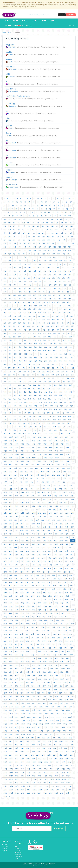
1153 (64, 475)
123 (24, 223)
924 (15, 416)
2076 (34, 727)
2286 (23, 786)
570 (30, 330)
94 (30, 216)
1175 (42, 482)
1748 (16, 638)
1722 (16, 631)
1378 (22, 537)
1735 (16, 634)
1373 (67, 534)
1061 (45, 451)
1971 (67, 696)
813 (25, 389)
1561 (32, 586)
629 (40, 344)
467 (25, 306)
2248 (11, 776)
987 (50, 430)
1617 (61, 599)
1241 (50, 499)
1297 (73, 513)
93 (25, 216)
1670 (11, 617)
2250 (23, 776)
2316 (56, 793)
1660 (22, 613)
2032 (58, 714)
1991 (34, 703)
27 (33, 202)
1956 (55, 693)
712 (34, 364)
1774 (16, 644)
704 (65, 361)
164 (5, 233)
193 (72, 236)
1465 (72, 558)
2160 (11, 752)
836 (71, 392)
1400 (73, 541)
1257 (66, 503)
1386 (67, 537)
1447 (44, 555)
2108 (11, 738)
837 (5, 396)
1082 (28, 458)
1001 (51, 434)
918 (58, 413)
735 (73, 368)
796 (10, 385)
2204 (40, 762)
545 (53, 323)
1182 (10, 485)
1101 (67, 461)
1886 (17, 676)
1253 (44, 503)
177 (66, 233)
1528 (65, 575)
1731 (65, 631)
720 (71, 364)
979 (10, 430)
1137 (48, 472)
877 (65, 402)
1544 (11, 582)
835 (66, 392)
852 (10, 399)
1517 (5, 575)
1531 (11, 579)
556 (33, 326)
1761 (16, 641)
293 (5, 264)
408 (15, 292)
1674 (33, 617)
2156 (60, 748)
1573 (27, 589)
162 (66, 230)
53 (71, 205)
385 (40, 285)
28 (38, 202)
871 (36, 402)
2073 (17, 727)
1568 (71, 586)
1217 (60, 492)
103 (70, 216)
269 (25, 257)
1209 (17, 492)
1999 (5, 707)
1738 (32, 634)
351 (10, 278)
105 (10, 219)
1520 (21, 575)
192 (68, 236)
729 (44, 368)
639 (20, 347)
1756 (59, 638)
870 (31, 402)
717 (57, 364)
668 (26, 354)
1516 (70, 572)
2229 (40, 769)
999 (40, 434)
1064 (62, 451)
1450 (61, 555)
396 (25, 288)
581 (10, 333)
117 (66, 219)
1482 (22, 565)
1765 (38, 641)
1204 (60, 489)
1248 (16, 503)
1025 (45, 440)
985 (40, 430)
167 (19, 233)
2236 (11, 772)
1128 (69, 468)
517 (62, 316)
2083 (5, 731)
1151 (53, 475)
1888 (28, 676)
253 (14, 254)
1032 (17, 444)
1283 (66, 510)
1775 (21, 644)
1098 (51, 461)
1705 (67, 624)
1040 (62, 444)
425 (25, 295)
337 (10, 275)
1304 (39, 517)
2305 (64, 790)
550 (5, 326)
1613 (39, 599)
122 (19, 223)
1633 (11, 606)
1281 (55, 510)
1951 (27, 693)
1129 (5, 472)
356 (34, 278)
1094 (28, 461)
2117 (60, 738)
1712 (32, 627)
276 (59, 257)
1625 (34, 603)
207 (69, 240)
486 (50, 309)
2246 (69, 772)
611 (20, 340)
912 (29, 413)
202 (44, 240)
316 (48, 268)
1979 (38, 700)
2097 (17, 734)
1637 (34, 606)
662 (65, 351)
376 (64, 281)
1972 (73, 696)
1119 (21, 468)
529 (49, 319)
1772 (5, 644)
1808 (63, 651)
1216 (54, 492)
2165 (39, 752)
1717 (59, 627)
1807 (57, 651)
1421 (43, 548)
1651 (45, 610)
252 (9, 254)
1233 (5, 499)
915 (44, 413)
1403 (16, 544)
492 (10, 313)
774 (44, 378)
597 (19, 337)
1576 (43, 589)
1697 (22, 624)
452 (19, 302)
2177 (32, 755)
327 (30, 271)
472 (50, 306)
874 (51, 402)
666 (15, 354)
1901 (34, 679)
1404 (22, 544)
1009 (28, 437)
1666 (57, 613)
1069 (23, 454)
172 (43, 233)
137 (19, 226)
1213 (38, 492)
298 (30, 264)
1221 (11, 496)
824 (10, 392)
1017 (72, 437)
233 (55, 247)
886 (41, 406)
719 (67, 364)
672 (46, 354)
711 (29, 364)
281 (15, 261)
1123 (42, 468)
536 (10, 323)
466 (20, 306)
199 (29, 240)
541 (34, 323)
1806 (51, 651)
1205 (66, 489)
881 (15, 406)
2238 (23, 772)
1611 (28, 599)
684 (36, 357)
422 (10, 295)
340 (25, 275)
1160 (32, 478)
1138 (53, 472)
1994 (50, 703)
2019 (51, 710)
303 (55, 264)
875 (55, 402)
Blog (44, 21)
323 (10, 271)
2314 (45, 793)
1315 (32, 520)
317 (53, 268)
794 (69, 382)
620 (64, 340)
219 (58, 243)
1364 (17, 534)
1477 (66, 561)
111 (38, 219)
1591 (55, 593)
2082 (69, 727)
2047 (5, 720)
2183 (66, 755)
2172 (5, 755)
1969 (56, 696)
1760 (11, 641)
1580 (64, 589)
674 (56, 354)
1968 (51, 696)
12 (46, 198)
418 (63, 292)
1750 (27, 638)
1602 (44, 596)
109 (29, 219)
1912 (27, 682)
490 (70, 309)
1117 (10, 468)
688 (56, 357)
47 (46, 205)
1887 (23, 676)
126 (38, 223)
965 (10, 427)
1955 (49, 693)
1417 (21, 548)
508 (20, 316)
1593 (66, 593)
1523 (37, 575)
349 (70, 275)
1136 (43, 472)
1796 (66, 648)
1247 (11, 503)
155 (33, 230)
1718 (64, 627)
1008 (23, 437)
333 (60, 271)
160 (56, 230)
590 (55, 333)
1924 (22, 686)
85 (62, 212)
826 (20, 392)
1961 (11, 696)
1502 (66, 568)
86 (66, 212)
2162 (22, 752)
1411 (61, 544)
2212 (16, 765)
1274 (16, 510)
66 (54, 209)
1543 (5, 582)
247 (54, 250)
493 (15, 313)
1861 (11, 669)
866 (10, 402)
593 (69, 333)
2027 (29, 714)
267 (15, 257)
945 (50, 420)
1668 (68, 613)
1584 (16, 593)
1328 (33, 523)
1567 (66, 586)
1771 (72, 641)
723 (14, 368)
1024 (39, 440)
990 (65, 430)
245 (45, 250)
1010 (34, 437)
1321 (64, 520)
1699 (34, 624)
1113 (59, 465)
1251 (33, 503)
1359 (60, 530)
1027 (56, 440)
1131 (16, 472)
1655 (67, 610)
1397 (56, 541)
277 (64, 257)
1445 (33, 555)
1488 (56, 565)
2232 (57, 769)
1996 (61, 703)
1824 (11, 658)
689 (62, 357)
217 (48, 243)
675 (61, 354)
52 (66, 205)
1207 (5, 492)
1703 (56, 624)
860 (50, 399)
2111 (28, 738)
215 (39, 243)
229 (35, 247)
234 (60, 247)
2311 (28, 793)
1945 (66, 689)
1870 (63, 669)
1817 (43, 655)
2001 (17, 707)
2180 (49, 755)
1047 (34, 447)
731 (53, 368)
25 (25, 202)
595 (10, 337)
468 (30, 306)
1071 (34, 454)
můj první (10, 45)
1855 (50, 665)
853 (15, 399)
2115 (49, 738)
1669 (5, 617)
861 (55, 399)
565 (5, 330)
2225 (17, 769)
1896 (5, 679)
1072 (40, 454)
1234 (11, 499)
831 (46, 392)
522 (14, 319)
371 (40, 281)
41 (21, 205)
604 (55, 337)
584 (25, 333)
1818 (49, 655)
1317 (43, 520)
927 (30, 416)
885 (36, 406)
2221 (67, 765)
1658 (11, 613)
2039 (29, 717)
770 (25, 378)
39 (13, 205)
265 (5, 257)
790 (49, 382)
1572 (21, 589)
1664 (45, 613)
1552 (54, 582)
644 (46, 347)
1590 (50, 593)
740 (24, 371)
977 (69, 427)
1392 (28, 541)
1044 (17, 447)
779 (68, 378)
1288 (22, 513)
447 (64, 299)
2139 (39, 745)
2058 (69, 720)
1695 (11, 624)
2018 (45, 710)
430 (50, 295)
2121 (11, 741)
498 (39, 313)
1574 (32, 589)
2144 (67, 745)
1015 (61, 437)
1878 (39, 672)
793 (64, 382)
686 (46, 357)
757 (33, 375)
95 (34, 216)
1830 (45, 658)
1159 (26, 478)
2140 (44, 745)
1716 (53, 627)
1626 (39, 603)
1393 (33, 541)
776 (53, 378)
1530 (5, 579)
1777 (32, 644)
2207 (58, 762)
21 (9, 202)
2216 (39, 765)
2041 (41, 717)
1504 (5, 572)
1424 (60, 548)
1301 (22, 517)
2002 (23, 707)
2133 (5, 745)
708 (15, 364)
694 (15, 361)
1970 (62, 696)
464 (10, 306)
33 (58, 202)
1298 (5, 517)
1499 (50, 568)
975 (59, 427)
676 (66, 354)
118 (70, 219)
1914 (38, 682)
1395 (44, 541)
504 (69, 313)
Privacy (17, 851)
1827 (28, 658)
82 (49, 212)
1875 (22, 672)
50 (58, 205)
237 (5, 250)
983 (30, 430)
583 (20, 333)
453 (24, 302)
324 (15, 271)
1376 (11, 537)
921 (73, 413)
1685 (23, 620)
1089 (69, 458)
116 (61, 219)
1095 (34, 461)
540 (29, 323)
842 (30, 396)
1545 (16, 582)
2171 (73, 752)
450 (10, 302)
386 (45, 285)
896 (20, 409)
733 (63, 368)
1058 (27, 451)
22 (13, 202)
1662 (34, 613)
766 (5, 378)
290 (60, 261)
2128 (50, 741)
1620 (5, 603)
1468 (17, 561)
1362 (5, 534)
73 (12, 212)
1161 (37, 478)
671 (41, 354)
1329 (39, 523)
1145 (21, 475)
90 (13, 216)
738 (15, 371)
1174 (37, 482)
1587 (33, 593)
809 (5, 389)
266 (10, 257)
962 (64, 423)
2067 (53, 724)
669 (31, 354)
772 (34, 378)
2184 (72, 755)
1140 (64, 472)
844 (40, 396)
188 (48, 236)
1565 (55, 586)
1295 (61, 513)
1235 (16, 499)
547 (63, 323)
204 (54, 240)
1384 (55, 537)
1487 (50, 565)
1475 (55, 561)
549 (73, 323)
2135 (16, 745)
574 (49, 330)
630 (46, 344)
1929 (50, 686)
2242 (46, 772)
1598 (22, 596)
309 (15, 268)
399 (40, 288)
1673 (28, 617)
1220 (5, 496)
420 (73, 292)
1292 (45, 513)
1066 (5, 454)
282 (20, 261)
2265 (40, 779)
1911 (22, 682)
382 (25, 285)
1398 (61, 541)
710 (25, 364)
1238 (33, 499)
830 (41, 392)
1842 (45, 662)
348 (65, 275)
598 (24, 337)
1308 (62, 517)
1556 (5, 586)
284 (30, 261)
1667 (62, 613)
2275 (28, 783)
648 (66, 347)
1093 (22, 461)
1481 (16, 565)
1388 (5, 541)
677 (71, 354)
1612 (33, 599)
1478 (72, 561)
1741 (49, 634)
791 (54, 382)
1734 (11, 634)
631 (51, 344)
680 (15, 357)
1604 (56, 596)
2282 (68, 783)
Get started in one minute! (49, 15)
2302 (46, 790)
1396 (50, 541)
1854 (44, 665)
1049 (45, 447)
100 (55, 216)
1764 (33, 641)
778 (63, 378)
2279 (50, 783)
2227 (28, 769)
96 (38, 216)
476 (69, 306)
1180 (69, 482)
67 (59, 209)
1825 (17, 658)
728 (39, 368)
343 (40, 275)
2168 (56, 752)
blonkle (9, 52)
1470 (28, 561)
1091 (11, 461)
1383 (50, 537)
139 (29, 226)
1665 (51, 613)
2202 (28, 762)
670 (36, 354)
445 (54, 299)
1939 (33, 689)
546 (58, 323)
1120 (26, 468)
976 (64, 427)
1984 (66, 700)
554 (24, 326)
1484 (33, 565)
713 (39, 364)
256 (29, 254)
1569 (5, 589)
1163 (48, 478)
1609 (17, 599)
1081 (22, 458)
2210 (5, 765)
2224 (11, 769)
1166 (64, 478)
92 (21, 216)
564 (72, 326)
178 (71, 233)
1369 (45, 534)
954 (24, 423)
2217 (44, 765)
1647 (22, 610)
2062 (23, 724)
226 (20, 247)
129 (52, 223)
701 (50, 361)
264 (69, 254)
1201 (43, 489)
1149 (43, 475)
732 (58, 368)
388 (55, 285)
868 (20, 402)
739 (20, 371)
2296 (11, 790)
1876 (27, 672)
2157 (66, 748)
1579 (59, 589)
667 (20, 354)
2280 (56, 783)
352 (14, 278)
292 (70, 261)
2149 (22, 748)
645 (51, 347)
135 (9, 226)
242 (30, 250)
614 (35, 340)
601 (39, 337)
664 (5, 354)
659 (50, 351)
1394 (39, 541)
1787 (16, 648)
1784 (70, 644)
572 (39, 330)
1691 (57, 620)
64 (46, 209)
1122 (37, 468)
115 (57, 219)
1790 (33, 648)
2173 (11, 755)
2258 (68, 776)
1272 (5, 510)
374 (55, 281)
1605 (61, 596)
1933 (72, 686)
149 (5, 230)
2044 (58, 717)
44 (34, 205)
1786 (11, 648)
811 (15, 389)
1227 (44, 496)
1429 (16, 551)
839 (15, 396)
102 (65, 216)
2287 (29, 786)
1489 (62, 565)
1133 (27, 472)
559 (48, 326)
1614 (44, 599)
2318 (67, 793)
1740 (44, 634)
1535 (32, 579)
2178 (38, 755)
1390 (17, 541)
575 (53, 330)
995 (20, 434)
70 (71, 209)
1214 (44, 492)
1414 (5, 548)
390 (65, 285)
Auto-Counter (12, 185)
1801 (22, 651)
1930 (55, 686)
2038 (23, 717)
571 (34, 330)
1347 (67, 527)
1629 (56, 603)
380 (15, 285)
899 (35, 409)
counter (9, 170)
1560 (27, 586)
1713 (38, 627)
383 (30, 285)
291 (65, 261)
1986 (5, 703)
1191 (60, 485)
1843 (51, 662)
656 (35, 351)
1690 (52, 620)
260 (49, 254)
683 (30, 357)
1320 (59, 520)
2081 (63, 727)
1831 (51, 658)
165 (10, 233)
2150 (28, 748)
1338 (16, 527)
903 (56, 409)
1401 (5, 544)
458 (49, 302)
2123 (22, 741)
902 (51, 409)
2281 (62, 783)
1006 (11, 437)
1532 (16, 579)
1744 (65, 634)
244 (40, 250)
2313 (40, 793)
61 (33, 209)
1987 (11, 703)
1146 (27, 475)
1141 (70, 472)
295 (15, 264)
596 (15, 337)
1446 (39, 555)
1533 (21, 579)
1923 (16, 686)
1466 (5, 561)
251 (5, 254)
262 (59, 254)
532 (63, 319)
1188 (43, 485)
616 (44, 340)
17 (65, 198)
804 (50, 385)
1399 (67, 541)
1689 (46, 620)
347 (60, 275)
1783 (65, 644)
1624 (28, 603)
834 (61, 392)
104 (5, 219)
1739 (38, 634)
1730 (60, 631)
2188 (22, 758)
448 (69, 299)
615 (40, 340)
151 (14, 230)
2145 (72, 745)
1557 (11, 586)
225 (15, 247)
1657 (5, 613)
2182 (60, 755)
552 (14, 326)
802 (40, 385)
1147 (32, 475)
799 (24, 385)
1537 (43, 579)
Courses (5, 844)
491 (5, 313)
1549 (38, 582)
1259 (5, 506)
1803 (34, 651)
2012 (11, 710)
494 (20, 313)
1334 (67, 523)
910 (20, 413)
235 (64, 247)
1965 (34, 696)
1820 (60, 655)
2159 (5, 752)
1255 (55, 503)
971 (40, 427)
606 (65, 337)
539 (24, 323)
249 (64, 250)
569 (25, 330)
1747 (11, 638)
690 (67, 357)
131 (62, 223)
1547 (27, 582)
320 (68, 268)
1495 (27, 568)
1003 (62, 434)
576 (58, 330)
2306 (69, 790)
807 (65, 385)
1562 (38, 586)
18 (69, 198)
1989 (22, 703)
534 (73, 319)
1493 (16, 568)
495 (25, 313)
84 (58, 212)
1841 (39, 662)
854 (20, 399)
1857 (61, 665)
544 (49, 323)
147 (67, 226)
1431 (28, 551)
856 (30, 399)
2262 (23, 779)
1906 (62, 679)
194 (5, 240)
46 (42, 205)
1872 (5, 672)
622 (5, 344)
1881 (56, 672)
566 (10, 330)
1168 (5, 482)
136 (14, 226)
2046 (70, 717)
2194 (56, 758)
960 (54, 423)
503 (64, 313)
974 (55, 427)
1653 (56, 610)
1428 (11, 551)
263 (64, 254)
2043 (52, 717)
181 (14, 236)
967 (20, 427)
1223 (22, 496)
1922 (11, 686)
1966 (39, 696)
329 (40, 271)
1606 (67, 596)
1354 (33, 530)
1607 (5, 599)
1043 (11, 447)
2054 (46, 720)
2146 (5, 748)
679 (10, 357)
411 (30, 292)
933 (60, 416)
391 (70, 285)
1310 (5, 520)
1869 (57, 669)
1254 (49, 503)
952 (14, 423)
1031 (11, 444)
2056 (58, 720)
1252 (38, 503)
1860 (5, 669)
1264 (33, 506)
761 (53, 375)
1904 (51, 679)
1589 (44, 593)
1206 (71, 489)
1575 (37, 589)
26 (29, 202)
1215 (49, 492)
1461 (49, 558)
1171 (21, 482)
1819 (54, 655)
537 (15, 323)
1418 (27, 548)
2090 (47, 731)
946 (55, 420)
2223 (5, 769)
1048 (39, 447)
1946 (72, 689)
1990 (28, 703)
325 (20, 271)
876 (60, 402)
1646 (17, 610)
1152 (59, 475)
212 (24, 243)
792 (59, 382)
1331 (50, 523)
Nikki (8, 74)
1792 (44, 648)
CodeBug (9, 15)
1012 (45, 437)
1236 (22, 499)
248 (59, 250)
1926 (33, 686)
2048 (11, 720)
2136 (22, 745)
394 (15, 288)
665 (10, 354)
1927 (38, 686)
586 (35, 333)
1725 (32, 631)
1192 (65, 485)
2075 (28, 727)
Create (15, 21)
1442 (16, 555)
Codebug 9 (10, 104)
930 (45, 416)
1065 (68, 451)
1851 (28, 665)
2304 (58, 790)
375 (59, 281)
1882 (61, 672)
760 (48, 375)
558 (43, 326)
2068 (59, 724)
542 (39, 323)
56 (12, 209)
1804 (39, 651)
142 (43, 226)
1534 (27, 579)
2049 (17, 720)
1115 (69, 465)
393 (10, 288)
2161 (16, 752)
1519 (16, 575)
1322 (70, 520)
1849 (17, 665)
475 (64, 306)
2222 (73, 765)
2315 (51, 793)
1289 (28, 513)
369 (30, 281)
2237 (17, 772)
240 (20, 250)
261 (54, 254)
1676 (44, 617)
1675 (39, 617)
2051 (29, 720)
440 (30, 299)
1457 (27, 558)
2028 (35, 714)
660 (55, 351)
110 (34, 219)
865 (5, 402)
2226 (23, 769)
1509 (33, 572)
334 (64, 271)
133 (71, 223)
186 (39, 236)
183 (24, 236)
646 (56, 347)
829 (35, 392)
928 (35, 416)
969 (30, 427)
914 (39, 413)
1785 (5, 648)
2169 (62, 752)
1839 (28, 662)
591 (59, 333)
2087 (29, 731)
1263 (28, 506)
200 (34, 240)
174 (53, 233)
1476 (61, 561)
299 (35, 264)
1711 (27, 627)
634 (66, 344)
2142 (55, 745)
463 (5, 306)
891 (67, 406)
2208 (64, 762)
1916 (49, 682)
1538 (49, 579)
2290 (47, 786)
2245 (63, 772)
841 (25, 396)
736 (5, 371)
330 (45, 271)
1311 (10, 520)
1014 (56, 437)
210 (15, 243)
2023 (5, 714)
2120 (5, 741)
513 (44, 316)
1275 (21, 510)
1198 (27, 489)
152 (19, 230)
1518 (10, 575)
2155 (55, 748)
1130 (11, 472)
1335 (72, 523)
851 (5, 399)
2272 (11, 783)
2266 (46, 779)
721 (5, 368)
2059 (5, 724)
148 (71, 226)
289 (55, 261)
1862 (17, 669)
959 (49, 423)
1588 (39, 593)
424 (20, 295)
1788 (22, 648)
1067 (11, 454)
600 (34, 337)
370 (35, 281)
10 (38, 198)
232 (50, 247)
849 (66, 396)
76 (24, 212)
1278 (38, 510)
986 (45, 430)
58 (21, 209)
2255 (51, 776)
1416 (16, 548)
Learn (35, 21)
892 (72, 406)
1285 (5, 513)
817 (44, 389)
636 (5, 347)
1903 (45, 679)
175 (57, 233)
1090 (5, 461)
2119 (70, 738)
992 (5, 434)
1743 (60, 634)
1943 (55, 689)
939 (20, 420)
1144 (16, 475)
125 (33, 223)
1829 (39, 658)
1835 (5, 662)
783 (15, 382)
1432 (33, 551)
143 (48, 226)
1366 (28, 534)
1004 (68, 434)
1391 (22, 541)
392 (5, 288)
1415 (10, 548)
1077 (67, 454)
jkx (7, 140)
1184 (21, 485)
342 (35, 275)
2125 (33, 741)
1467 (11, 561)
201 (39, 240)
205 (59, 240)
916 (48, 413)
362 (64, 278)
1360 (66, 530)
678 (5, 357)
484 (40, 309)
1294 (56, 513)
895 (15, 409)
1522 (32, 575)
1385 (61, 537)
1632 (5, 606)
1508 (27, 572)
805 (55, 385)
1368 (39, 534)
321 (73, 268)
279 (5, 261)
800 (29, 385)
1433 (39, 551)
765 (72, 375)
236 (69, 247)
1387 (72, 537)
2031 (52, 714)
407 (10, 292)
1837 (17, 662)
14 (54, 198)
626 (25, 344)
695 (20, 361)
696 (25, 361)
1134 (32, 472)
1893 (57, 676)
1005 (5, 437)
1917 (54, 682)
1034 (28, 444)
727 (34, 368)
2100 (35, 734)
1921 (5, 686)
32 (54, 202)
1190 (54, 485)
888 (51, 406)
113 (48, 219)
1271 (73, 506)
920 (68, 413)
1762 (22, 641)
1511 (44, 572)
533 (68, 319)
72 (8, 212)
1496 (33, 568)
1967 (45, 696)
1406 (33, 544)
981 (20, 430)
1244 (67, 499)
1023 (33, 440)
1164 (53, 478)
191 (63, 236)
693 (10, 361)
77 (28, 212)
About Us (18, 849)
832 (51, 392)
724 (19, 368)
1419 (32, 548)
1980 (44, 700)
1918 (59, 682)
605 (60, 337)
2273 (16, 783)
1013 (50, 437)
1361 (71, 530)
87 (70, 212)
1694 (5, 624)
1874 (16, 672)
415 (49, 292)
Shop (52, 21)
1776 (26, 644)
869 (26, 402)
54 (4, 209)
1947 (5, 693)
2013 (16, 710)
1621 (11, 603)
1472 (39, 561)
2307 (5, 793)
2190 (34, 758)
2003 (29, 707)
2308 (11, 793)
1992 (39, 703)
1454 (11, 558)
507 (15, 316)
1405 (28, 544)
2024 (11, 714)
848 (61, 396)
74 (16, 212)
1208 (11, 492)
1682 (5, 620)
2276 (33, 783)
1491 (5, 568)
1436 (55, 551)
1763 (27, 641)
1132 (21, 472)
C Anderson (11, 89)
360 (54, 278)
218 (53, 243)
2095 (5, 734)
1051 (56, 447)
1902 (39, 679)
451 (15, 302)
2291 (52, 786)
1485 (39, 565)
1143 (10, 475)
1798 (5, 651)
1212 (33, 492)
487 (55, 309)
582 (15, 333)
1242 (55, 499)
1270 (67, 506)
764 (67, 375)
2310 (23, 793)
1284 (72, 510)
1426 (71, 548)
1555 (70, 582)
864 (70, 399)
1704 (62, 624)
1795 (60, 648)
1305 (45, 517)
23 (17, 202)
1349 (5, 530)
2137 (27, 745)
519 (72, 316)
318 (58, 268)
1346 (61, 527)
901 (46, 409)
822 (69, 389)
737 (10, 371)
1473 (44, 561)
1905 (56, 679)
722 (9, 368)
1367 (34, 534)
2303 (52, 790)
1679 (61, 617)
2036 (11, 717)
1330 (44, 523)
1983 (60, 700)
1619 (72, 599)
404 (65, 288)
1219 (70, 492)
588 (45, 333)
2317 (62, 793)
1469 (22, 561)
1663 (39, 613)
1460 (44, 558)
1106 (22, 465)
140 (33, 226)
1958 (66, 693)
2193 (50, 758)
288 (50, 261)
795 (5, 385)
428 (39, 295)
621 (69, 340)
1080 (17, 458)
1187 (38, 485)
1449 (55, 555)
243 (35, 250)
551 (10, 326)
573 (44, 330)
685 (41, 357)
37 (4, 205)
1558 (16, 586)
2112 (33, 738)
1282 (60, 510)
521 (10, 319)
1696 (17, 624)
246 (50, 250)
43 (29, 205)
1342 (39, 527)
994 (15, 434)
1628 (51, 603)
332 (55, 271)
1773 (10, 644)
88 (5, 216)
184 (29, 236)
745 (48, 371)
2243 (51, 772)
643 (40, 347)
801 (35, 385)
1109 (38, 465)
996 (25, 434)
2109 (17, 738)
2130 (61, 741)
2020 (56, 710)
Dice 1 (8, 133)
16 (61, 198)
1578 (53, 589)
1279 (43, 510)
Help (71, 26)
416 (54, 292)
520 (5, 319)
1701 (45, 624)
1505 (11, 572)
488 (60, 309)
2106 (69, 734)
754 (19, 375)
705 (70, 361)
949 (70, 420)
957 (39, 423)
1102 (73, 461)
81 (45, 212)
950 (5, 423)
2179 (43, 755)
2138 (33, 745)
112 (43, 219)
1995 (56, 703)
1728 (49, 631)
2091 (53, 731)
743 (39, 371)
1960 (5, 696)
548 (68, 323)
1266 (45, 506)
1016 (67, 437)
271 (35, 257)
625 (20, 344)
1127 (63, 468)
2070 (71, 724)
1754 (48, 638)
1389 (11, 541)
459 (54, 302)
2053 (40, 720)
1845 (62, 662)
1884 (5, 676)
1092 (17, 461)
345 (50, 275)
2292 (58, 786)
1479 (5, 565)
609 (10, 340)
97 (42, 216)
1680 (67, 617)
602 (44, 337)
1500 (55, 568)
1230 (61, 496)
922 (5, 416)
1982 (55, 700)
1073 (45, 454)
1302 (28, 517)
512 (39, 316)
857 (34, 399)
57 (17, 209)
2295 (5, 790)
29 (42, 202)
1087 (57, 458)
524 (24, 319)
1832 (56, 658)
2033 (64, 714)
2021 (62, 710)
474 (60, 306)
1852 (33, 665)
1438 (66, 551)
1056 (16, 451)
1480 (11, 565)
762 (57, 375)
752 (9, 375)
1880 (50, 672)
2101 (40, 734)
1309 (68, 517)
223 (5, 247)
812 (20, 389)
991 (70, 430)
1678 (55, 617)
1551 (49, 582)
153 (23, 230)
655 (30, 351)
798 (19, 385)
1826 (22, 658)
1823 (5, 658)
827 (25, 392)
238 (10, 250)
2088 (35, 731)
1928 (44, 686)
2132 (72, 741)
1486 (45, 565)
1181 (5, 485)
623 (10, 344)
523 (19, 319)
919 (63, 413)
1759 (5, 641)
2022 (68, 710)
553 (19, 326)
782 (10, 382)
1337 (11, 527)
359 (49, 278)
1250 (28, 503)
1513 (54, 572)
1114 (64, 465)
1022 (28, 440)
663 (70, 351)
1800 (16, 651)
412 (35, 292)
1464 (66, 558)
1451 (66, 555)
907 (5, 413)
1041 (68, 444)
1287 (17, 513)
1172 (27, 482)
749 (67, 371)
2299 (28, 790)
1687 (34, 620)
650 (5, 351)
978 (5, 430)
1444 (27, 555)
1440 (5, 555)
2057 (63, 720)
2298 (23, 790)
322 (5, 271)
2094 (71, 731)
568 (20, 330)
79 (37, 212)
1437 (61, 551)
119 (5, 223)
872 (41, 402)
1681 (73, 617)
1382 (44, 537)
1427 (5, 551)
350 (5, 278)
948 (65, 420)
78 (32, 212)
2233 (63, 769)
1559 (21, 586)
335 (69, 271)
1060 (39, 451)
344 (45, 275)
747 (58, 371)
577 (63, 330)
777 (58, 378)
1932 (66, 686)
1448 (50, 555)
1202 (49, 489)
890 (62, 406)
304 (60, 264)
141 (38, 226)
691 (72, 357)
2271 (5, 783)
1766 (44, 641)
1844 (56, 662)
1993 (45, 703)
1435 (50, 551)
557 (38, 326)
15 (57, 198)
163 (71, 230)
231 (45, 247)
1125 (53, 468)
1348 (72, 527)
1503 (72, 568)
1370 (51, 534)
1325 (16, 523)
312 (29, 268)
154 (28, 230)
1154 (69, 475)
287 (45, 261)
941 (30, 420)
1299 (11, 517)
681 (20, 357)
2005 (41, 707)
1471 (33, 561)
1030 (5, 444)
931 (50, 416)
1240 (44, 499)
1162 (42, 478)
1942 (50, 689)
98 (46, 216)
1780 (48, 644)
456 (39, 302)
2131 (67, 741)
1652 (50, 610)
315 (44, 268)
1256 (60, 503)
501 (54, 313)
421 (5, 295)
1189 (49, 485)
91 (17, 216)
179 (5, 236)
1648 (28, 610)
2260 (11, 779)
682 (25, 357)
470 (40, 306)
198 (24, 240)
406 (5, 292)
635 (71, 344)
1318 (48, 520)
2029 (41, 714)
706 (5, 364)
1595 (5, 596)
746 (53, 371)
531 (58, 319)
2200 (17, 762)
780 (72, 378)
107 (19, 219)
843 (35, 396)
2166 (45, 752)
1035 (34, 444)
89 (9, 216)
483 (35, 309)
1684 (17, 620)
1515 (65, 572)
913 (34, 413)
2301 (40, 790)
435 (5, 299)
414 (44, 292)
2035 (5, 717)
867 (15, 402)
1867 (46, 669)
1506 (16, 572)
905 (66, 409)
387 (50, 285)
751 (5, 375)
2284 (11, 786)
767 (10, 378)
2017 (39, 710)
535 (5, 323)
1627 (45, 603)
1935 (11, 689)
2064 (35, 724)
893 (5, 409)
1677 (50, 617)
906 (71, 409)
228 (30, 247)
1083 (34, 458)
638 (15, 347)
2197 (73, 758)
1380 (33, 537)
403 (60, 288)
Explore (25, 21)
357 (39, 278)
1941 (44, 689)
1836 (11, 662)
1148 (37, 475)
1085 (45, 458)
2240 (34, 772)
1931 (61, 686)
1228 (50, 496)
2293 (64, 786)
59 (25, 209)
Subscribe (58, 828)
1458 (32, 558)
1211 (28, 492)
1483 (28, 565)
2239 (28, 772)
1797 (71, 648)
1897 (11, 679)
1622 (17, 603)
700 (46, 361)
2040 (35, 717)
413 (39, 292)
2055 (52, 720)
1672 (22, 617)
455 (34, 302)
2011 (5, 710)
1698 (28, 624)
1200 (38, 489)
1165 (59, 478)
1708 (11, 627)
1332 (55, 523)
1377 (16, 537)
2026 (23, 714)
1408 (45, 544)
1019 (11, 440)
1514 (60, 572)
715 (48, 364)
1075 (56, 454)
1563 (43, 586)
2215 (33, 765)
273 (45, 257)
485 (45, 309)
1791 (39, 648)
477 (5, 309)
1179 (63, 482)
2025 (17, 714)
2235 (5, 772)
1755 (53, 638)
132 (66, 223)
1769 (61, 641)
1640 (51, 606)
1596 (11, 596)
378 (5, 285)
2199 (11, 762)
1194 (5, 489)
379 (10, 285)
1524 (43, 575)
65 (50, 209)
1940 (39, 689)
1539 (54, 579)
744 (43, 371)
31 (50, 202)
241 (25, 250)
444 (50, 299)
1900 (28, 679)
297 (25, 264)
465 (15, 306)
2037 (17, 717)
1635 (22, 606)
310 (20, 268)
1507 (22, 572)
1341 (33, 527)
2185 (5, 758)
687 (51, 357)
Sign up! (5, 851)
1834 (68, 658)
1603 (50, 596)
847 (56, 396)
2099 (29, 734)
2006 (47, 707)
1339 (22, 527)
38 (9, 205)
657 (40, 351)
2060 (11, 724)
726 (29, 368)
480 (20, 309)
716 (53, 364)
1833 (62, 658)
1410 (56, 544)
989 (60, 430)
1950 (22, 693)
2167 (50, 752)
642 (35, 347)
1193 (70, 485)
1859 (72, 665)
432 (59, 295)
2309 (17, 793)
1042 (5, 447)
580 (5, 333)
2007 (53, 707)
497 (34, 313)
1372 (61, 534)
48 (50, 205)
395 (20, 288)
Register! (71, 15)
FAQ (16, 846)
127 (43, 223)
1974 (11, 700)
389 (60, 285)
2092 (59, 731)
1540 (60, 579)
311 (25, 268)
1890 (40, 676)
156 (37, 230)
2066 (47, 724)
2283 (5, 786)
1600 (33, 596)
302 (50, 264)
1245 (72, 499)
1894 (63, 676)
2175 (21, 755)
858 (39, 399)
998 (35, 434)
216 (44, 243)
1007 (17, 437)
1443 (22, 555)
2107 (5, 738)
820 (59, 389)
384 (35, 285)
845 (45, 396)
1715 (48, 627)
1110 (43, 465)
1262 (22, 506)
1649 (34, 610)
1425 (65, 548)
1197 (21, 489)
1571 (16, 589)
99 (50, 216)
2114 (44, 738)
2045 (64, 717)
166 (15, 233)
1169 (11, 482)
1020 (16, 440)
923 (10, 416)
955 (29, 423)
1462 (55, 558)
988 (55, 430)
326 (25, 271)
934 (64, 416)
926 (25, 416)
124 (28, 223)
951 (10, 423)
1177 (53, 482)
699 (40, 361)
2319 (5, 797)
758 (38, 375)
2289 (41, 786)
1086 (51, 458)
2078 (45, 727)
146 (62, 226)
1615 (50, 599)
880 (10, 406)
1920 (70, 682)
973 (50, 427)
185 (34, 236)
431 (54, 295)
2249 (17, 776)
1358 (54, 530)
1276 (27, 510)
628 (35, 344)
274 (50, 257)
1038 (51, 444)
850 (71, 396)
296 (20, 264)
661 (60, 351)
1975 (16, 700)
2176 (27, 755)
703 (60, 361)
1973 (5, 700)
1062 (50, 451)
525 (29, 319)
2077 (40, 727)
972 (45, 427)
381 (20, 285)
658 (45, 351)
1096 (39, 461)
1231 (67, 496)
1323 (5, 523)
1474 (50, 561)
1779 (43, 644)
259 (44, 254)
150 (10, 230)
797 (15, 385)
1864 (28, 669)
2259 (5, 779)
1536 (38, 579)
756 (28, 375)
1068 (17, 454)
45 (38, 205)
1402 (11, 544)
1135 (37, 472)
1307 (56, 517)
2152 (38, 748)
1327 (27, 523)
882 (20, 406)
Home (7, 21)
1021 (22, 440)
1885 (11, 676)
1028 (62, 440)
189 (53, 236)
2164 (33, 752)
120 (9, 223)
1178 (58, 482)
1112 (54, 465)
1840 (34, 662)
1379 (27, 537)
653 (20, 351)
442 (40, 299)
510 (30, 316)
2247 (5, 776)
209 (10, 243)
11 (42, 198)
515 (53, 316)
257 (34, 254)
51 (63, 205)
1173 (32, 482)
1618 (66, 599)
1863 (23, 669)
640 (25, 347)
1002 (57, 434)
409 (20, 292)
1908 (5, 682)
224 (10, 247)
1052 (62, 447)
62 (37, 209)
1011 (40, 437)
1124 (47, 468)
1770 (66, 641)
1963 (22, 696)
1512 (49, 572)
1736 (22, 634)
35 (67, 202)
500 (50, 313)
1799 (11, 651)
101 (60, 216)
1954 (44, 693)
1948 (11, 693)
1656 (73, 610)
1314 (27, 520)
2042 (46, 717)
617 (49, 340)
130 (57, 223)
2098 (23, 734)
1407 (39, 544)
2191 (39, 758)
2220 (61, 765)
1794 (55, 648)
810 (10, 389)
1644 (5, 610)
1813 (21, 655)
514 (48, 316)
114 (52, 219)
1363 (11, 534)
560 (53, 326)
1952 (33, 693)
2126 (39, 741)
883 (25, 406)
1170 (16, 482)
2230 (46, 769)
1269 (62, 506)
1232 (72, 496)
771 (30, 378)
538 (19, 323)
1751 (32, 638)
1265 (39, 506)
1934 (5, 689)
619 (59, 340)
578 (68, 330)
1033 (22, 444)
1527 (59, 575)
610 (15, 340)
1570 (11, 589)
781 (5, 382)
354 (24, 278)
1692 (63, 620)
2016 (33, 710)
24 (21, 202)
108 (24, 219)
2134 (11, 745)
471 (45, 306)
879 (5, 406)
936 (5, 420)
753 (14, 375)
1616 (55, 599)
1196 (16, 489)
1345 (55, 527)
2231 (52, 769)
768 (15, 378)
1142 (5, 475)
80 (41, 212)
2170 (67, 752)
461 (64, 302)
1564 (49, 586)
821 (64, 389)
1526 (54, 575)
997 (30, 434)
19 (73, 198)
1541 (65, 579)
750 (72, 371)
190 (58, 236)
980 (15, 430)
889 (56, 406)
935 (69, 416)
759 (43, 375)
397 (30, 288)
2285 (17, 786)
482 (30, 309)
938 (15, 420)
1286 (11, 513)
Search (29, 26)
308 (10, 268)
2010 (71, 707)
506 (10, 316)
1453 (5, 558)
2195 (61, 758)
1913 (33, 682)
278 (69, 257)
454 (29, 302)
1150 (48, 475)
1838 (22, 662)
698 (35, 361)
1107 (27, 465)
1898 (17, 679)
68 (63, 209)
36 (71, 202)
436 (10, 299)
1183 (16, 485)
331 (50, 271)
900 (41, 409)
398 (35, 288)
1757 (64, 638)
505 (5, 316)
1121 (31, 468)
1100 (62, 461)
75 (20, 212)
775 (48, 378)
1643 (68, 606)
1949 (16, 693)
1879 (44, 672)
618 (54, 340)
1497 (38, 568)
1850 (22, 665)
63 (42, 209)
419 (68, 292)
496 (30, 313)
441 (35, 299)
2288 (35, 786)
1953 (38, 693)
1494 (22, 568)
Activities (5, 846)
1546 (22, 582)
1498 (44, 568)
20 (5, 202)
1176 (48, 482)
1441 (11, 555)
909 (15, 413)
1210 (22, 492)
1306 (50, 517)
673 (51, 354)
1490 (67, 565)
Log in (62, 15)
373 (50, 281)
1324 (11, 523)
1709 (16, 627)
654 (25, 351)
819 (54, 389)
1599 (27, 596)
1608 (11, 599)
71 (4, 212)
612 (25, 340)
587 (40, 333)
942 (35, 420)
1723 (21, 631)
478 (10, 309)
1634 (17, 606)
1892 (51, 676)
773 (39, 378)
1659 (16, 613)
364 (5, 281)
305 (65, 264)
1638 (39, 606)
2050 (23, 720)
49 (54, 205)
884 (31, 406)
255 (24, 254)
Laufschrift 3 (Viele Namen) (18, 96)
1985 (72, 700)
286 (40, 261)
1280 (49, 510)
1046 (28, 447)
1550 (44, 582)
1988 (17, 703)
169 (29, 233)
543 (44, 323)
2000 (11, 707)
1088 (63, 458)
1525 (48, 575)
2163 (28, 752)
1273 (11, 510)
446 (59, 299)
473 (55, 306)
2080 (57, 727)
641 (30, 347)
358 (44, 278)
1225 (33, 496)
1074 (51, 454)
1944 (61, 689)
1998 (73, 703)
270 (30, 257)
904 (61, 409)
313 (34, 268)
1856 (56, 665)
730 (49, 368)
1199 (32, 489)
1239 (39, 499)
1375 (5, 537)
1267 (50, 506)
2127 (44, 741)
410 (25, 292)
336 (5, 275)
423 (15, 295)
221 (68, 243)
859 (44, 399)
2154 (49, 748)
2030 (47, 714)
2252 (34, 776)
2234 (69, 769)
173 (48, 233)
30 (46, 202)
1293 (50, 513)
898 (30, 409)
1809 (68, 651)
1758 (70, 638)
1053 (67, 447)
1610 (23, 599)
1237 (27, 499)
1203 (54, 489)
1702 (50, 624)
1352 (22, 530)
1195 (10, 489)
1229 (55, 496)
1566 (60, 586)
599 (29, 337)
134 (5, 226)
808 (71, 385)
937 (10, 420)
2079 (51, 727)
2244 (57, 772)
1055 (11, 451)
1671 (17, 617)
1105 (16, 465)
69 (67, 209)
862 (60, 399)
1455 (16, 558)
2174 (16, 755)
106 (15, 219)
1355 (38, 530)
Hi (6, 81)
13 (50, 198)
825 (15, 392)
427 (34, 295)
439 (25, 299)
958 (44, 423)
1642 (62, 606)
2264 (34, 779)
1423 (54, 548)
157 (42, 230)
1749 (21, 638)
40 (17, 205)
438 (20, 299)
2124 (27, 741)
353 (19, 278)
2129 (55, 741)
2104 (57, 734)
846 (50, 396)
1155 (5, 478)
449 (5, 302)
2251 (28, 776)
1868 (51, 669)
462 (69, 302)
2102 (46, 734)
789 (44, 382)
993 (10, 434)
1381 (38, 537)
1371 (56, 534)
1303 (33, 517)
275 (54, 257)
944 (45, 420)
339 (20, 275)
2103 (52, 734)
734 (68, 368)
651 (10, 351)
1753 (43, 638)
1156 (10, 478)
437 (15, 299)
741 (29, 371)
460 (59, 302)
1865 (34, 669)
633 (61, 344)
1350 (11, 530)
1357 (49, 530)
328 (35, 271)
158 (47, 230)
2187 (17, 758)
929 (40, 416)
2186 (11, 758)
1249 (22, 503)
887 (46, 406)
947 (60, 420)
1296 (67, 513)
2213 (22, 765)
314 (39, 268)
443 (45, 299)
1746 (5, 638)
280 (10, 261)
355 (29, 278)
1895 (68, 676)
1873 (11, 672)
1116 (5, 468)
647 (61, 347)
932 (55, 416)
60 (29, 209)
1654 (62, 610)
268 (20, 257)
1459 (38, 558)
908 (10, 413)
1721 (11, 631)
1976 (21, 700)
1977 (27, 700)
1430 (22, 551)
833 (56, 392)
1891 (46, 676)
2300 (34, 790)
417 (58, 292)
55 (8, 209)
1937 (22, 689)
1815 (32, 655)
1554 (65, 582)
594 (5, 337)
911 (25, 413)
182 (19, 236)
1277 (32, 510)
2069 (65, 724)
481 (25, 309)
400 (45, 288)
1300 (17, 517)
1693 (69, 620)
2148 (16, 748)
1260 (11, 506)
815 (34, 389)
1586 (27, 593)
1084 (40, 458)
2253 (40, 776)
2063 (29, 724)
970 (35, 427)
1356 (43, 530)
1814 (27, 655)
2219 (55, 765)
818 (49, 389)
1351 (16, 530)
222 (73, 243)
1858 (67, 665)
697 (30, 361)
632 (56, 344)
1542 (71, 579)
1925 (27, 686)
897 (25, 409)
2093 (65, 731)
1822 (71, 655)
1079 (11, 458)
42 (25, 205)
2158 (71, 748)
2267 (52, 779)
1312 (16, 520)
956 (34, 423)
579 (72, 330)
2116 (54, 738)
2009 (65, 707)
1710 (22, 627)
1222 (16, 496)
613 (30, 340)
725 (24, 368)
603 (50, 337)
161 (61, 230)
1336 (5, 527)
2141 (50, 745)
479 (15, 309)
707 (10, 364)
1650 (39, 610)
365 (10, 281)
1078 (5, 458)
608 (5, 340)
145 (57, 226)
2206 (52, 762)
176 (62, 233)
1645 (11, 610)
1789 (28, 648)
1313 (21, 520)
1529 (70, 575)
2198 (5, 762)
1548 (32, 582)
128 (47, 223)
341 (30, 275)
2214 (27, 765)
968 (25, 427)
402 (55, 288)
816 (39, 389)
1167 (70, 478)
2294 (70, 786)
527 (39, 319)
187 (43, 236)
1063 (56, 451)
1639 (45, 606)
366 (15, 281)
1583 (11, 593)
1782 (59, 644)
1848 (11, 665)
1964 (28, 696)
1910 (17, 682)
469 (35, 306)
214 (34, 243)
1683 (11, 620)
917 (53, 413)
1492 (11, 568)
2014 (22, 710)
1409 (51, 544)
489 (65, 309)
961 (59, 423)
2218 (50, 765)
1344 (50, 527)
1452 (72, 555)
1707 (5, 627)
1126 (58, 468)
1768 (55, 641)
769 (20, 378)
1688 (40, 620)
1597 (16, 596)
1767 (50, 641)
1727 (43, 631)
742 (34, 371)
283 (25, 261)
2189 (28, 758)
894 (10, 409)
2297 (17, 790)
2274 (22, 783)
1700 (39, 624)
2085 (17, 731)
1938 (27, 689)
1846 (68, 662)
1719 (69, 627)
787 (34, 382)
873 (46, 402)
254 (19, 254)
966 (15, 427)
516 (57, 316)
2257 (62, 776)
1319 (53, 520)
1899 (22, 679)
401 (50, 288)
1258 (71, 503)
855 (25, 399)
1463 (61, 558)
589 (50, 333)
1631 (68, 603)
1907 (68, 679)
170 (34, 233)
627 (30, 344)
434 (69, 295)
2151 (33, 748)
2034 (70, 714)
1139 (59, 472)
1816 (38, 655)
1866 (40, 669)
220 (63, 243)
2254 (45, 776)
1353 (27, 530)
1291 (39, 513)
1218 (65, 492)
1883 (67, 672)
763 (62, 375)
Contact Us (18, 857)
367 (20, 281)
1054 (5, 451)
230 (40, 247)
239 (15, 250)
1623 (22, 603)
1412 (67, 544)
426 (30, 295)
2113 (38, 738)
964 (5, 427)
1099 (56, 461)
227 (25, 247)
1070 (28, 454)
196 (14, 240)
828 (30, 392)
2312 (34, 793)
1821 (66, 655)
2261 (17, 779)
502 (59, 313)
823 (5, 392)
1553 (60, 582)
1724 (27, 631)
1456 (22, 558)
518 (67, 316)
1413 (72, 544)
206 (64, 240)
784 (20, 382)
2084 (11, 731)
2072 (11, 727)
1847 (5, 665)
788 (39, 382)
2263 (29, 779)
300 (40, 264)
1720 (5, 631)
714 (43, 364)
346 (55, 275)
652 (15, 351)
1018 (5, 440)
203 (49, 240)
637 (10, 347)
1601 (38, 596)
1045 (22, 447)
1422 (49, 548)
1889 (34, 676)
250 (69, 250)
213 (29, 243)
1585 (22, 593)
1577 (48, 589)
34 (63, 202)
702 (55, 361)
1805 (45, 651)
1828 (34, 658)
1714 (43, 627)
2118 (65, 738)
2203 (34, 762)
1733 (5, 634)
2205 (46, 762)
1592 (61, 593)
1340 (28, 527)
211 (20, 243)
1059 (33, 451)
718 (62, 364)
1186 (32, 485)
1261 (16, 506)
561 (57, 326)
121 (14, 223)
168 (24, 233)
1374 (72, 534)
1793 (49, 648)
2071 (5, 727)
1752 (37, 638)
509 (25, 316)
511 (34, 316)
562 (62, 326)
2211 (11, 765)
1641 (56, 606)
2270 (70, 779)
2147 (11, 748)
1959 (71, 693)
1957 (60, 693)
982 (25, 430)
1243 (61, 499)
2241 (40, 772)
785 (25, 382)
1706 (73, 624)
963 (69, 423)
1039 (56, 444)
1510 (39, 572)
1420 (38, 548)
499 (44, 313)
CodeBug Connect (13, 26)
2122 (16, 741)
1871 (69, 669)
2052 (34, 720)
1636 (28, 606)
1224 (27, 496)
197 (19, 240)
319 (63, 268)
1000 (45, 434)
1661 (28, 613)
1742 (54, 634)
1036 (39, 444)
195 (9, 240)
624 (15, 344)
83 (53, 212)
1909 (11, 682)
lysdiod (9, 126)
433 (64, 295)
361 (59, 278)
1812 (16, 655)
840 (20, 396)
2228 (34, 769)
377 (69, 281)
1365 (22, 534)
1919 (65, 682)
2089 (41, 731)
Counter (9, 163)
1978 (32, 700)
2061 (17, 724)
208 (5, 243)
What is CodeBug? (35, 15)
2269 (64, 779)
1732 (71, 631)
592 (64, 333)
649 (71, 347)
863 (65, 399)
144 (52, 226)
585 (30, 333)
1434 (44, 551)
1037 (45, 444)
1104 (11, 465)
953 (19, 423)
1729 (54, 631)
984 (35, 430)
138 (24, 226)
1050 (51, 447)
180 (10, 236)
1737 (27, 634)
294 (10, 264)
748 (62, 371)
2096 (11, 734)
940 (25, 420)
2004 (35, 707)
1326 (22, 523)
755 (24, 375)
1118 (15, 468)
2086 (23, 731)
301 (45, 264)
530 (54, 319)
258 (39, 254)
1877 (33, 672)
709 (20, 364)
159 (51, 230)
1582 (5, 593)
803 (45, 385)
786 (30, 382)
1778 (37, 644)
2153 (44, 748)
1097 (45, 461)
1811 (11, 655)
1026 (50, 440)
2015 (28, 710)
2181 (55, 755)
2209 (70, 762)
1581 (70, 589)
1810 (5, 655)
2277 (39, 783)
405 (70, 288)
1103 (5, 465)
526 (34, 319)
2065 (41, 724)
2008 (59, 707)
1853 (39, 665)
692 (5, 361)
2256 (57, 776)
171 (39, 233)
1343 (44, 527)
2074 (22, 727)
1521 (26, 575)
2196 (67, 758)
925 (20, 416)
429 (44, 295)
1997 (67, 703)
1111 (49, 465)
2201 (22, 762)
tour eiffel (10, 67)
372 (45, 281)
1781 (54, 644)
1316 (37, 520)
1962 (17, 696)
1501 (61, 568)
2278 (45, 783)
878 (70, 402)
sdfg (8, 118)
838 (10, 396)
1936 (16, 689)
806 (60, 385)
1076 (62, 454)
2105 (63, 734)
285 (35, 261)
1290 (34, 513)
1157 (16, 478)
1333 (61, 523)
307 (5, 268)
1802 (28, 651)
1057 (22, 451)
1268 (56, 506)
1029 (67, 440)
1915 (43, 682)
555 (28, 326)
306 (70, 264)
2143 (61, 745)
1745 (70, 634)
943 (40, 420)
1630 (62, 603)
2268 (58, 779)
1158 (21, 478)
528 (44, 319)
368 (25, 281)
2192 (45, 758)
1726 (38, 631)
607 (70, 337)
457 (44, 302)
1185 (27, 485)
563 (67, 326)
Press (17, 859)
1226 (39, 496)
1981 (49, 700)
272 (40, 257)
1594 (72, 593)
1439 (72, 551)
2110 (22, 738)
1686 (28, 620)
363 (69, 278)
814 (29, 389)
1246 (5, 503)
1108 (32, 465)
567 (15, 330)
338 (15, 275)
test (7, 111)
